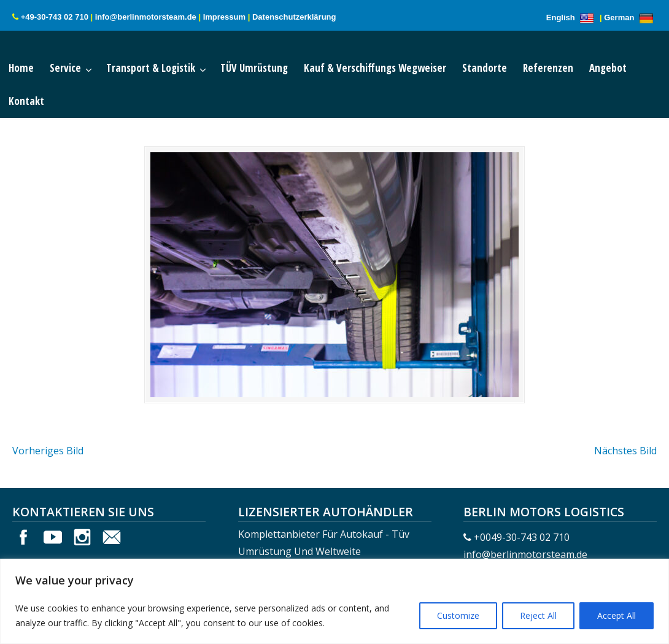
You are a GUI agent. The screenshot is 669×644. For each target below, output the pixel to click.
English (572, 17)
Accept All (617, 615)
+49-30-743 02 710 (55, 17)
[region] (334, 601)
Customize (458, 615)
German (630, 17)
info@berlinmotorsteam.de (146, 17)
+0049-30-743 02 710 (522, 537)
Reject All (538, 615)
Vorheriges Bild (48, 451)
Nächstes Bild (625, 451)
